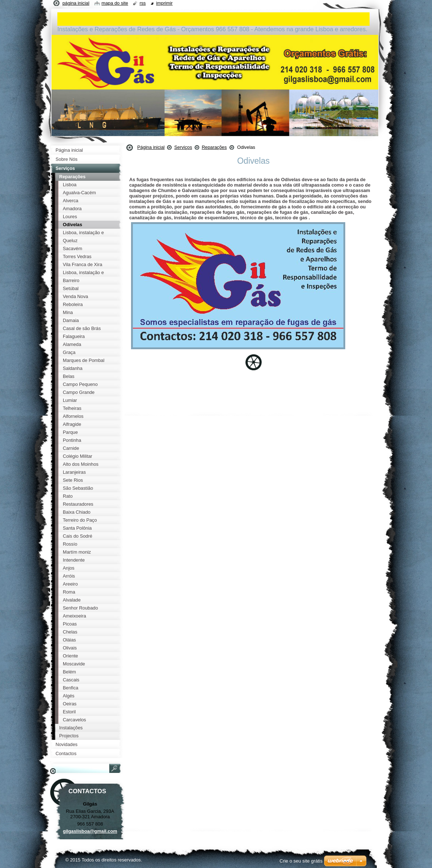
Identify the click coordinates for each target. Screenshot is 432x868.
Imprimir (164, 3)
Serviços (183, 147)
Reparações (214, 147)
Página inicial (151, 147)
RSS (142, 3)
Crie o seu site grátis (301, 861)
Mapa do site (115, 3)
